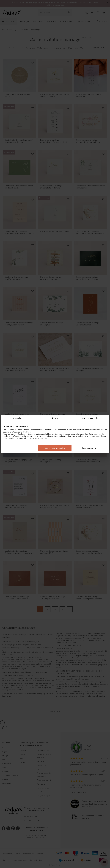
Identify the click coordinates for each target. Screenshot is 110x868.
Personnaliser (89, 448)
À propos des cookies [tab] (91, 418)
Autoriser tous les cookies (55, 448)
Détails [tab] (55, 418)
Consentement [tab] (19, 418)
